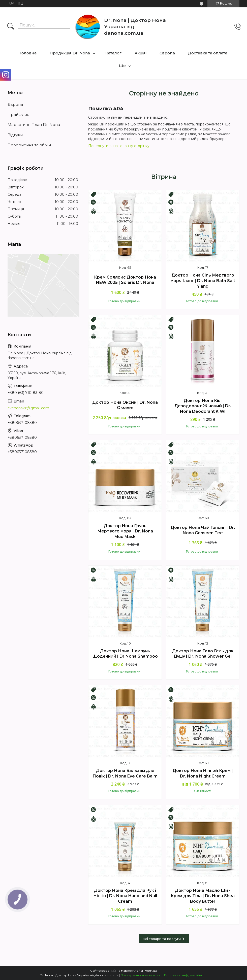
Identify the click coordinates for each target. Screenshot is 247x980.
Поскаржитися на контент (141, 975)
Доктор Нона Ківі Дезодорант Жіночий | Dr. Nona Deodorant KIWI (203, 406)
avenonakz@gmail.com (28, 408)
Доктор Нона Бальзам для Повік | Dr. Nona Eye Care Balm (125, 773)
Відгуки (15, 135)
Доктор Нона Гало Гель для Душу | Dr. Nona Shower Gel (203, 654)
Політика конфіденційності (186, 975)
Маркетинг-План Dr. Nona (34, 125)
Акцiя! (141, 53)
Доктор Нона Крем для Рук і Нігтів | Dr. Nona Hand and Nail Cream (125, 896)
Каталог (113, 53)
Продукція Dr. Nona (70, 53)
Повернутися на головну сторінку (119, 146)
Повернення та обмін (29, 145)
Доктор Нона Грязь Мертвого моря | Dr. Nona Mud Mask (125, 531)
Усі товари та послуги (162, 939)
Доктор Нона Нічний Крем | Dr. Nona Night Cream (203, 773)
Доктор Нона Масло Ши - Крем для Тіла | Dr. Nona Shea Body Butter (203, 896)
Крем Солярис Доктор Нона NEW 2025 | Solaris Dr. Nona (125, 280)
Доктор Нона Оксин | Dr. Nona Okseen (125, 405)
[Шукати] (11, 27)
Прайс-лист (19, 114)
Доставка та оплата (208, 53)
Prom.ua (150, 971)
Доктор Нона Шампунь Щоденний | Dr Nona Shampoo (125, 654)
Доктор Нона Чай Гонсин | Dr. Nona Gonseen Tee (203, 530)
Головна (28, 53)
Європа (167, 53)
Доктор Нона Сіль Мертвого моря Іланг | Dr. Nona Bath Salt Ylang (203, 281)
